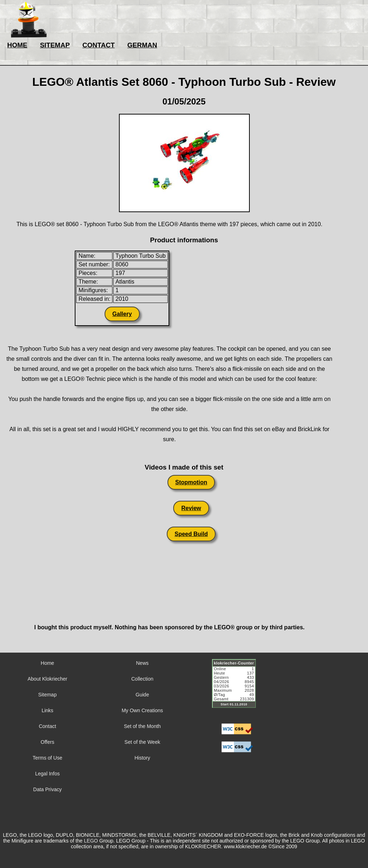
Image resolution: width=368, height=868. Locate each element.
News (142, 663)
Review (191, 508)
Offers (47, 742)
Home (47, 663)
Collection (142, 679)
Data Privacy (47, 789)
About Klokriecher (48, 679)
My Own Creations (142, 710)
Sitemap (47, 695)
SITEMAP (55, 45)
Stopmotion (191, 482)
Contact (47, 726)
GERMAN (142, 45)
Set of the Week (142, 742)
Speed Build (191, 534)
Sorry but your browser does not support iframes (237, 688)
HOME (17, 45)
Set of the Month (142, 726)
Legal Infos (48, 774)
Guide (142, 695)
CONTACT (98, 45)
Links (48, 710)
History (142, 758)
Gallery (122, 314)
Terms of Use (47, 758)
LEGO (91, 841)
